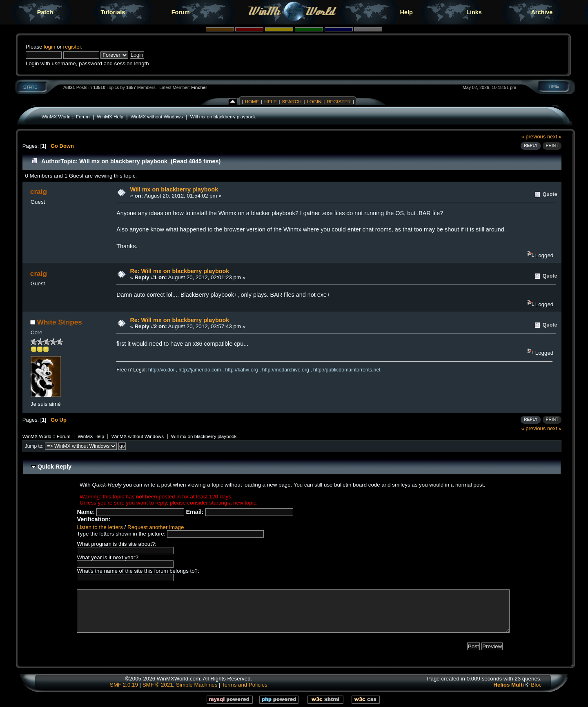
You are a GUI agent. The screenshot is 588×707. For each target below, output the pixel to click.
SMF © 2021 (158, 685)
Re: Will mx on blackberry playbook (179, 271)
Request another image (156, 527)
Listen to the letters (100, 527)
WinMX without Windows (157, 117)
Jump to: (34, 446)
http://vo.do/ (161, 370)
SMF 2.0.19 (124, 685)
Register (339, 102)
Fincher (199, 87)
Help (406, 12)
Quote (550, 194)
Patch (45, 12)
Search (292, 102)
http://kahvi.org (241, 370)
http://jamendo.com (200, 370)
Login (314, 102)
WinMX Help (110, 117)
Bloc (536, 685)
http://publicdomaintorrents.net (347, 370)
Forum (181, 12)
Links (474, 12)
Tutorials (113, 12)
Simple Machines (197, 685)
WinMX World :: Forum (66, 117)
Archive (542, 12)
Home (252, 102)
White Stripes (60, 322)
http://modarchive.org (286, 370)
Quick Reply (55, 467)
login (49, 47)
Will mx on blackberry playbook (223, 117)
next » (554, 137)
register (72, 47)
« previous (534, 137)
